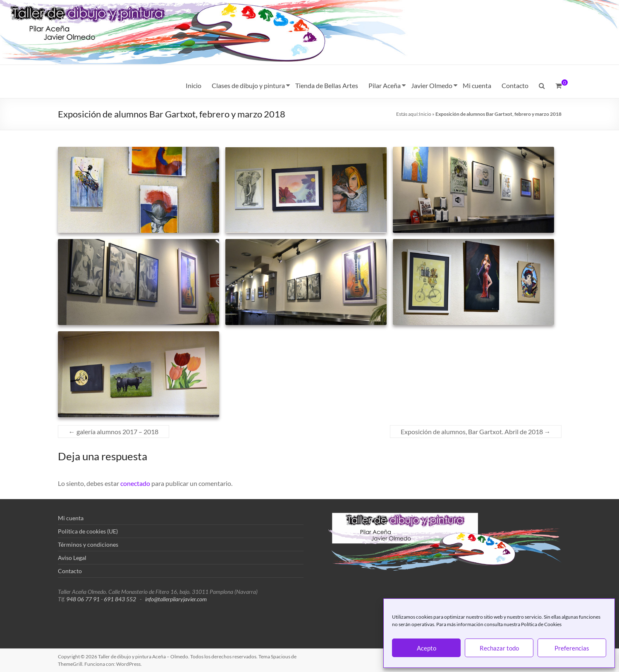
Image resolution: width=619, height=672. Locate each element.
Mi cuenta (477, 85)
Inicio (194, 85)
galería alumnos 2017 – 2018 (114, 432)
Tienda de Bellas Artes (327, 85)
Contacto (515, 85)
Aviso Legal (72, 558)
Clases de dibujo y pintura (248, 85)
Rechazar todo (499, 648)
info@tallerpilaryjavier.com (176, 599)
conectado (135, 483)
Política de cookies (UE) (88, 531)
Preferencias (572, 648)
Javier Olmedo (432, 85)
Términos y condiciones (88, 544)
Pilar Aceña (385, 85)
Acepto (427, 648)
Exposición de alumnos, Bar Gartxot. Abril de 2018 (476, 432)
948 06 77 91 (83, 599)
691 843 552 (120, 599)
